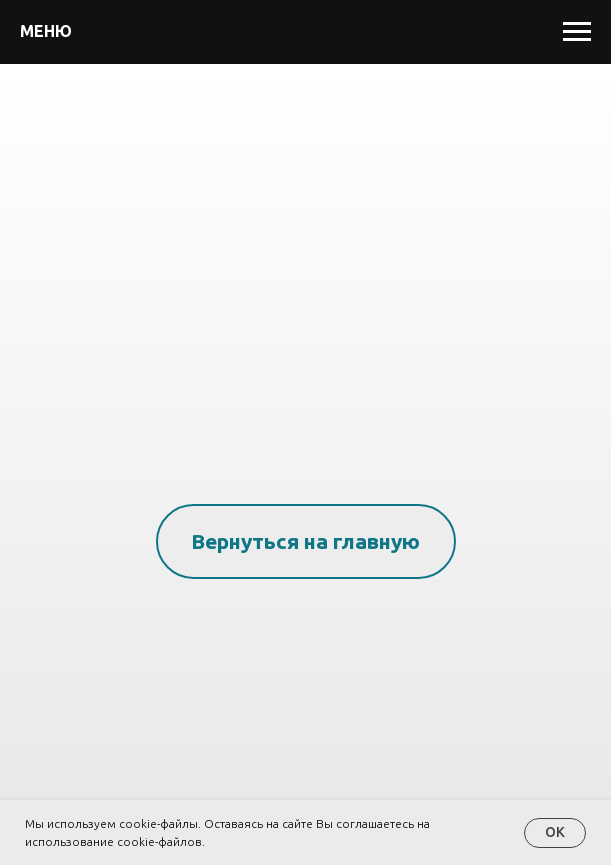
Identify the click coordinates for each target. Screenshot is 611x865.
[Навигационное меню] (577, 32)
